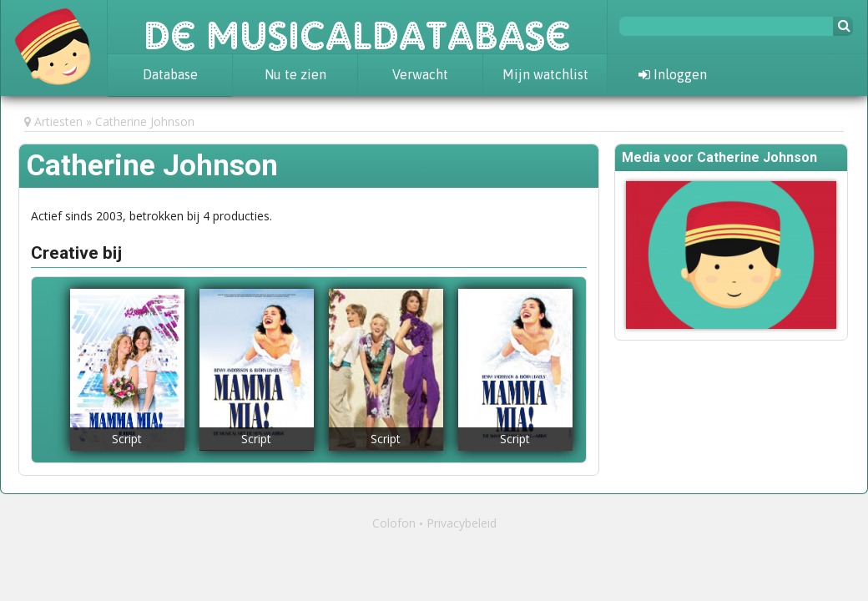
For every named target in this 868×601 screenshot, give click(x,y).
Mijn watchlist (545, 74)
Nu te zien (295, 74)
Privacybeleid (462, 523)
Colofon (394, 523)
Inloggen (673, 74)
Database (170, 74)
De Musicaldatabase (357, 27)
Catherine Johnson (145, 121)
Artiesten (58, 121)
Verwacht (420, 74)
